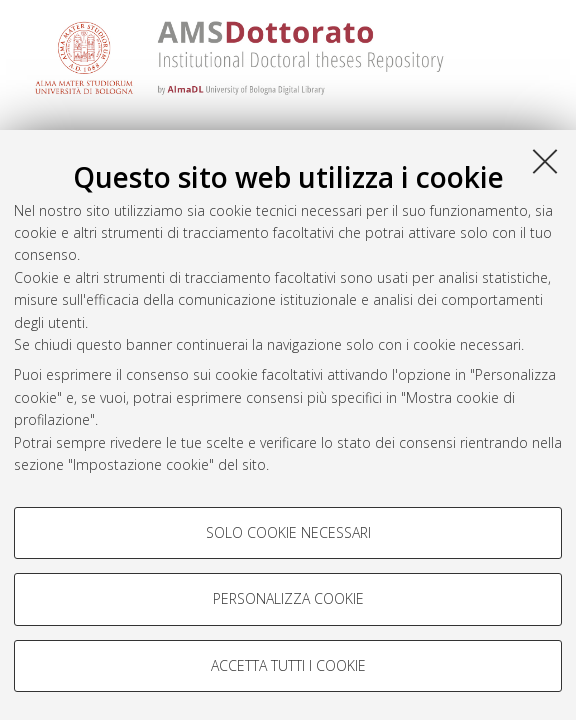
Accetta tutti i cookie (288, 665)
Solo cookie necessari (288, 532)
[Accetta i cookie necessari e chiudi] (545, 161)
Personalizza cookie (288, 598)
